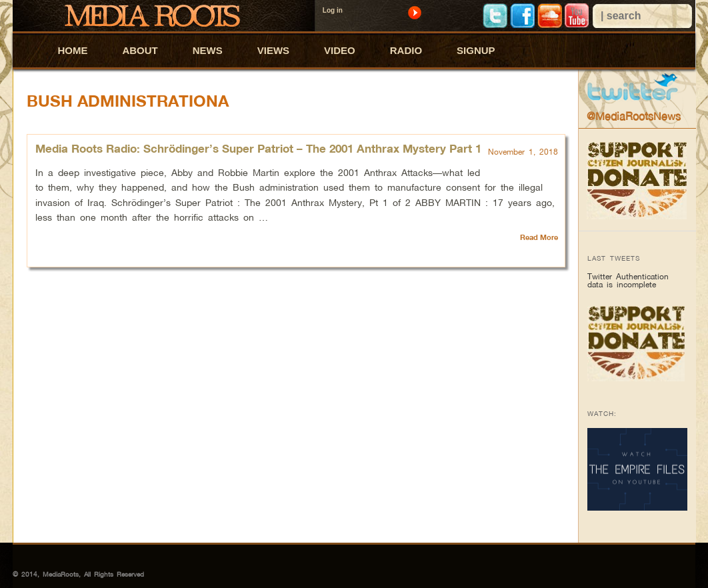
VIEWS (273, 50)
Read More (539, 237)
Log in (333, 10)
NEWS (208, 50)
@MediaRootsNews (634, 116)
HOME (72, 50)
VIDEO (340, 50)
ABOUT (140, 50)
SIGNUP (476, 50)
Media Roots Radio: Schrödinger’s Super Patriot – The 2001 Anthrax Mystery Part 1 (258, 148)
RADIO (406, 50)
